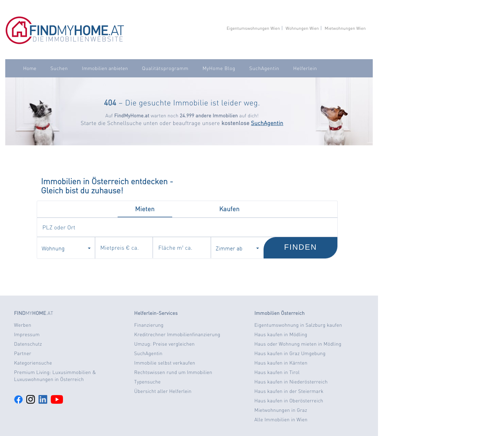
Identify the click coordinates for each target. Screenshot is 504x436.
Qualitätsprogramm (165, 68)
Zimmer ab (237, 248)
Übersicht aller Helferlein (163, 391)
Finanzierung (149, 325)
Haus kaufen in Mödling (281, 334)
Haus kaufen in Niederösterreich (291, 382)
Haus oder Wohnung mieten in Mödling (298, 344)
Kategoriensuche (33, 363)
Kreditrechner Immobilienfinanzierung (177, 334)
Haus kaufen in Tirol (277, 372)
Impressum (27, 334)
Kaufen (229, 209)
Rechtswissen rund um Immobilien (173, 372)
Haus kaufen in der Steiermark (289, 391)
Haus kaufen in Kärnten (281, 363)
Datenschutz (28, 344)
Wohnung (66, 248)
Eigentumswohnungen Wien (253, 28)
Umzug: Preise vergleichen (164, 344)
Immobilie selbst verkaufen (164, 363)
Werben (23, 325)
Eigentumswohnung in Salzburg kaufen (298, 325)
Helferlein (305, 68)
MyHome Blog (219, 68)
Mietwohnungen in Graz (281, 410)
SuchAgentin (264, 68)
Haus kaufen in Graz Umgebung (290, 353)
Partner (23, 353)
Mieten (145, 209)
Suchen (59, 68)
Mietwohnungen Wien (345, 28)
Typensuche (147, 382)
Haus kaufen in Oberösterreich (289, 401)
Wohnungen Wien (302, 28)
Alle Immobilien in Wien (281, 420)
